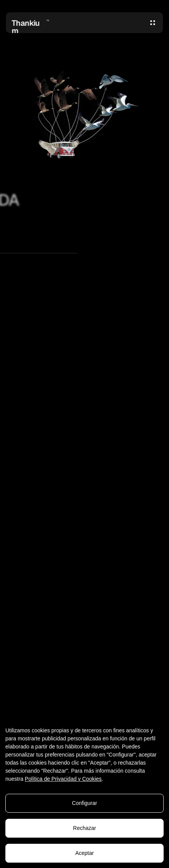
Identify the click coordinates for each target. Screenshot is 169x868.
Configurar (84, 803)
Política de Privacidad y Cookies (63, 779)
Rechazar (84, 828)
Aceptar (84, 853)
